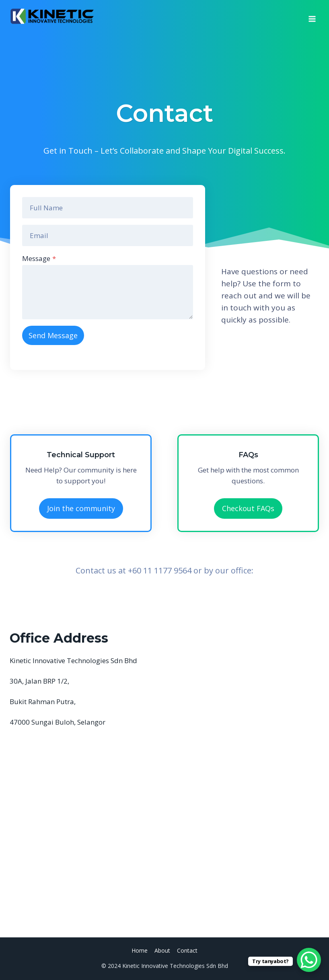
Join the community (81, 508)
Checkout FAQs (248, 508)
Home (140, 950)
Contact (187, 950)
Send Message (53, 335)
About (162, 950)
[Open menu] (312, 16)
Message (39, 258)
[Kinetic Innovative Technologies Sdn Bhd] (52, 16)
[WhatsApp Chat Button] (309, 960)
